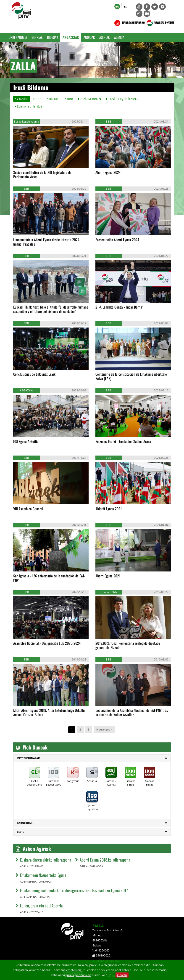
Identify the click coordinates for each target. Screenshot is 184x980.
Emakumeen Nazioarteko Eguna (43, 875)
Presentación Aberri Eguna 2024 (117, 240)
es (125, 6)
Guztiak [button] (22, 99)
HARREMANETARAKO (129, 23)
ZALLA (98, 926)
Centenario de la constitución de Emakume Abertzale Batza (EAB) (131, 376)
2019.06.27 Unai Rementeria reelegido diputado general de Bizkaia (128, 645)
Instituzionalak (28, 758)
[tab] (92, 758)
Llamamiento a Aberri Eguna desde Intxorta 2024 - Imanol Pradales (47, 242)
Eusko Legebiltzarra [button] (122, 99)
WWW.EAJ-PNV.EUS (160, 23)
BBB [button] (69, 99)
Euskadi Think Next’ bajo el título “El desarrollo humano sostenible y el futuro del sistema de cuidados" (51, 309)
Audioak (89, 37)
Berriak (37, 37)
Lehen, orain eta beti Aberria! (42, 906)
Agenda (119, 37)
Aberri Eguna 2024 (108, 172)
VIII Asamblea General (28, 509)
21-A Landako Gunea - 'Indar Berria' (119, 307)
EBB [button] (38, 99)
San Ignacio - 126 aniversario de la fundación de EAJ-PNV (49, 578)
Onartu (122, 975)
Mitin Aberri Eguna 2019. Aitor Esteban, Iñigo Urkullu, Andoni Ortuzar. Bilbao (49, 712)
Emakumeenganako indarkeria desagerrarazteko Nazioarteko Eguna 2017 (74, 890)
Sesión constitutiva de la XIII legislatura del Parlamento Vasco (43, 174)
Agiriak (104, 37)
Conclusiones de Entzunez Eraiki (35, 374)
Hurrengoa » (104, 730)
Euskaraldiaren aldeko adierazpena (46, 860)
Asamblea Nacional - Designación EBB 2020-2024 (47, 643)
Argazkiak (71, 37)
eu (117, 6)
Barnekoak (25, 823)
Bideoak (53, 37)
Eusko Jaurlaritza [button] (29, 106)
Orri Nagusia (18, 37)
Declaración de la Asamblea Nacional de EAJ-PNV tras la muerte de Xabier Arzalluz (132, 712)
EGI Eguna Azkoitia (26, 441)
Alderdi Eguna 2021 (109, 509)
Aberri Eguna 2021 (108, 576)
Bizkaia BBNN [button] (90, 99)
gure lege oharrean (78, 975)
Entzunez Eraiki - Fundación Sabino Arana (123, 441)
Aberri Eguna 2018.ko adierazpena (105, 860)
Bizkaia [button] (53, 99)
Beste (20, 832)
